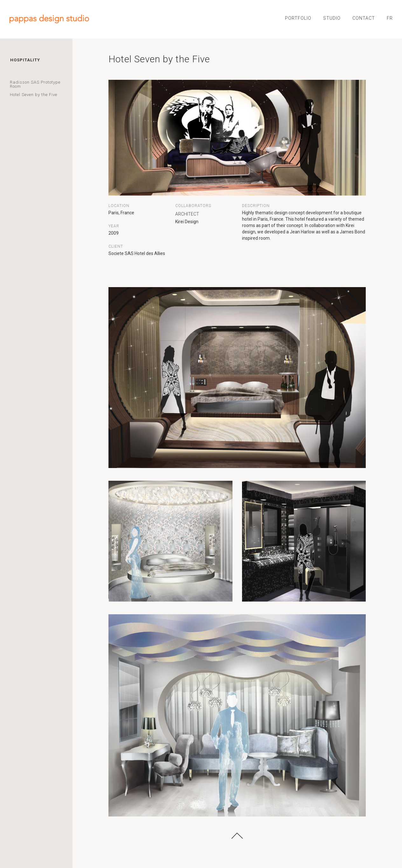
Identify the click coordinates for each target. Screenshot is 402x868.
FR (390, 18)
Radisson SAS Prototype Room (35, 84)
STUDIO (332, 18)
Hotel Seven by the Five (34, 95)
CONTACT (364, 18)
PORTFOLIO (298, 18)
